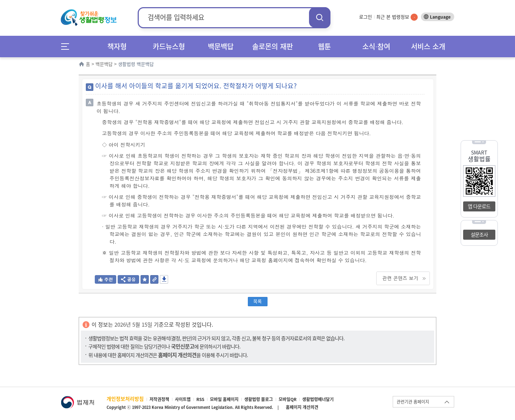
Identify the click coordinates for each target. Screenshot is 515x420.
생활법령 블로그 (259, 399)
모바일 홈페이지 (224, 399)
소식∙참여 (376, 46)
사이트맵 (183, 399)
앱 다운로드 (479, 206)
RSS (200, 399)
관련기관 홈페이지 (413, 402)
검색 (320, 17)
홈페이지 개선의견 (302, 407)
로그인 (366, 17)
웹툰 (324, 46)
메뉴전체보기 (67, 46)
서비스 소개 (428, 46)
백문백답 (221, 46)
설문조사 (479, 234)
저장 (164, 279)
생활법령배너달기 (318, 399)
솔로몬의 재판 (273, 46)
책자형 (117, 46)
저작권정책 (159, 399)
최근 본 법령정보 (397, 17)
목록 (257, 301)
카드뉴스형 (169, 46)
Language (440, 17)
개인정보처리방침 (125, 399)
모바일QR (288, 399)
